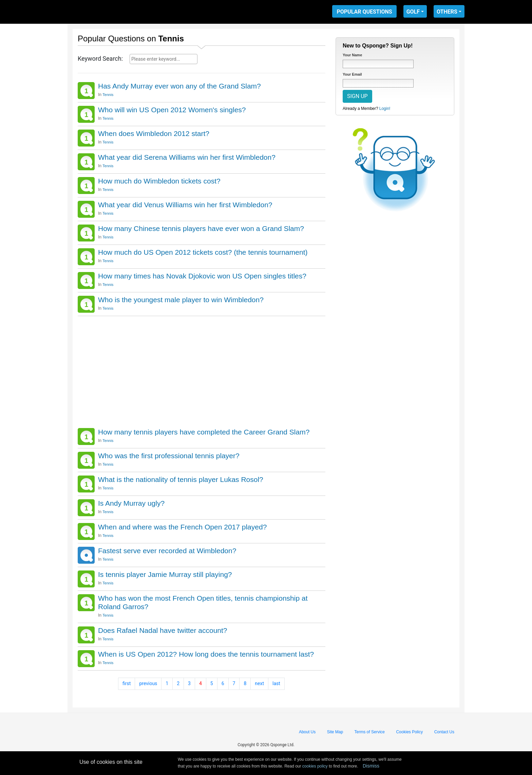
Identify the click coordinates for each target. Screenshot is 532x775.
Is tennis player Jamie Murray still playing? (165, 574)
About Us (307, 732)
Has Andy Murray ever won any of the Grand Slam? (179, 86)
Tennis (108, 95)
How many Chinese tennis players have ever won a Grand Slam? (201, 228)
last (276, 683)
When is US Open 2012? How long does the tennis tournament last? (206, 654)
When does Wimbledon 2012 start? (154, 133)
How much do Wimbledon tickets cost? (159, 181)
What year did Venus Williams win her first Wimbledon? (185, 205)
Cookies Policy (409, 732)
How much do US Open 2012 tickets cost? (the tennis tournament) (203, 252)
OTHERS (447, 12)
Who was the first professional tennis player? (169, 456)
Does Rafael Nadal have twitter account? (163, 630)
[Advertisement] (202, 370)
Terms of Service (370, 732)
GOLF (413, 12)
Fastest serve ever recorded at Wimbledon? (167, 551)
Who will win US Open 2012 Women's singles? (172, 110)
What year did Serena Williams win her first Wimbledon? (187, 157)
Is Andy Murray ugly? (131, 503)
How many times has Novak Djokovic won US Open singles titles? (202, 276)
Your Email (352, 74)
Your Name (352, 55)
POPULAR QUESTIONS (364, 12)
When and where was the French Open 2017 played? (182, 527)
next (259, 683)
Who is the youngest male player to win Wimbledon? (181, 300)
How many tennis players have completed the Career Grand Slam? (204, 432)
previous (148, 683)
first (127, 683)
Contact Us (444, 732)
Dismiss (371, 766)
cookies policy (315, 766)
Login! (385, 109)
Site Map (335, 732)
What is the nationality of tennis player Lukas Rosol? (181, 479)
